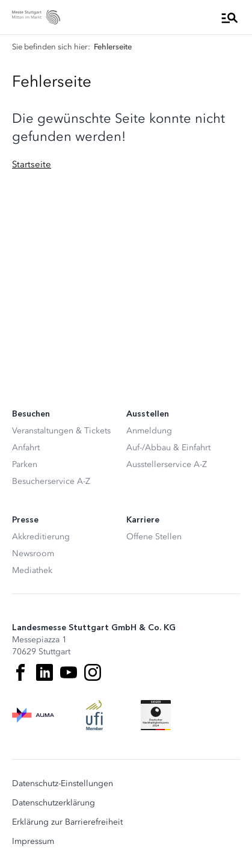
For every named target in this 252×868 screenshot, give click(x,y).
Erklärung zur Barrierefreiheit (67, 822)
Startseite (32, 164)
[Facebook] (20, 672)
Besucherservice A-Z (51, 481)
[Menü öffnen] (230, 17)
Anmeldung (149, 431)
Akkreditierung (41, 537)
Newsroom (33, 553)
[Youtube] (69, 672)
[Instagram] (93, 672)
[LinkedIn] (45, 672)
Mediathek (32, 570)
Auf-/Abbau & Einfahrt (168, 448)
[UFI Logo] (94, 715)
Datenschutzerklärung (54, 803)
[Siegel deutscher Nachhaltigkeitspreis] (156, 715)
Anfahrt (26, 448)
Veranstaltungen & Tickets (61, 431)
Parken (25, 464)
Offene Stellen (154, 537)
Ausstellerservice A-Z (167, 464)
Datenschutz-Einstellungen (63, 784)
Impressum (33, 842)
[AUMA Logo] (33, 715)
